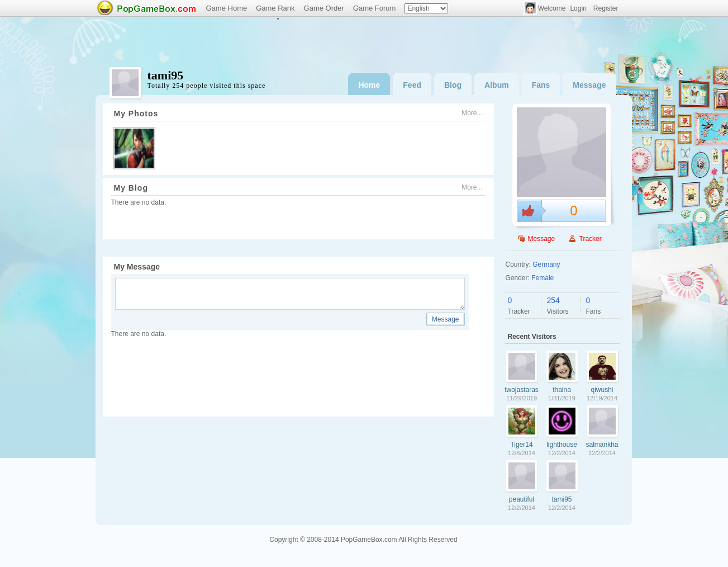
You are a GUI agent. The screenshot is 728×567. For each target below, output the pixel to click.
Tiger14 (521, 445)
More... (472, 113)
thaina (562, 390)
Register (606, 8)
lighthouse (562, 445)
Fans (541, 85)
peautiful (522, 499)
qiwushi (602, 390)
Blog (453, 85)
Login (578, 8)
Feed (412, 85)
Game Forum (375, 8)
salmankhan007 (602, 445)
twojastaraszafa (522, 390)
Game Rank (275, 8)
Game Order (324, 8)
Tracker (591, 239)
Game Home (227, 8)
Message (589, 85)
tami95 (562, 499)
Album (497, 85)
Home (369, 85)
